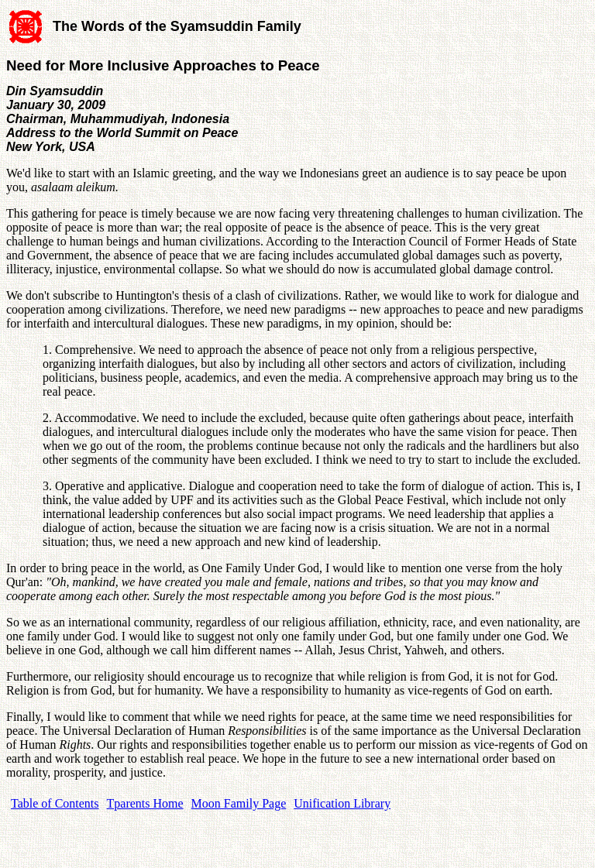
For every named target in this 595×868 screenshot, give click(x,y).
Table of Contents (55, 803)
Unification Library (342, 803)
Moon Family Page (239, 803)
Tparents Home (145, 803)
